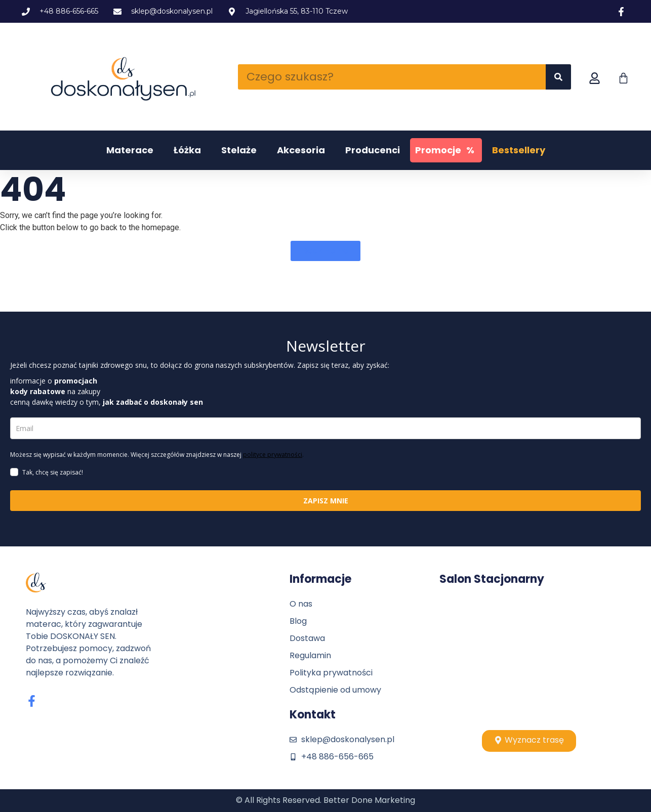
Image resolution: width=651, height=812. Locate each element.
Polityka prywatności (331, 673)
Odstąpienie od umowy (335, 690)
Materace (130, 150)
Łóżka (187, 150)
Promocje (446, 150)
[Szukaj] (558, 77)
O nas (301, 604)
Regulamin (310, 655)
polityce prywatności (273, 455)
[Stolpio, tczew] (529, 658)
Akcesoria (301, 150)
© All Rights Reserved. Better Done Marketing (325, 800)
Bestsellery (519, 150)
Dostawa (307, 638)
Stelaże (239, 150)
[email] (325, 428)
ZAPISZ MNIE (326, 501)
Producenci (373, 150)
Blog (298, 621)
